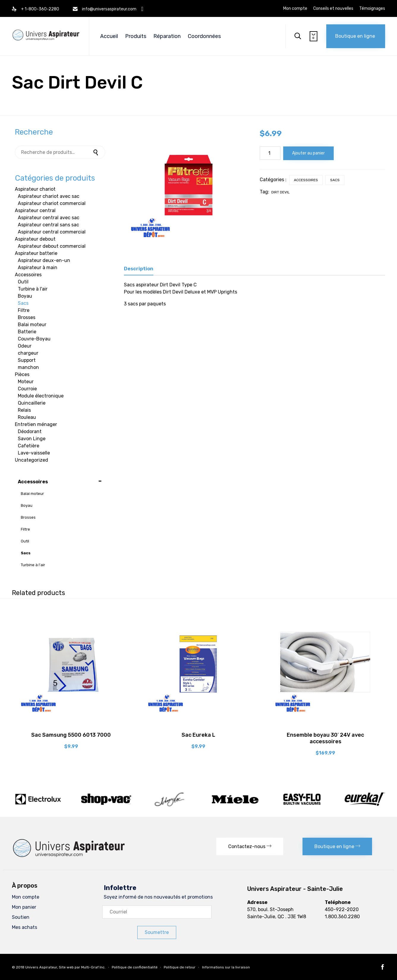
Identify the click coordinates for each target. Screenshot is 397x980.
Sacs (335, 180)
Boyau (25, 296)
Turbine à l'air (33, 289)
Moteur (26, 382)
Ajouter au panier (308, 153)
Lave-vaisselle (34, 453)
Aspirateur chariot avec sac (49, 196)
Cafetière (29, 446)
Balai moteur (32, 325)
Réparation (167, 36)
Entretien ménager (36, 424)
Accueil (109, 36)
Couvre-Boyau (34, 339)
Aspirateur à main (38, 268)
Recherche (96, 152)
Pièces (22, 374)
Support (27, 360)
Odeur (25, 346)
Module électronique (41, 396)
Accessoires (306, 180)
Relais (24, 410)
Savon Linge (32, 439)
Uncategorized (31, 460)
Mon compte (295, 9)
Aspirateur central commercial (52, 232)
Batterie (27, 332)
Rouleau (27, 417)
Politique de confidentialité (135, 967)
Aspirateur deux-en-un (44, 260)
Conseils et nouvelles (333, 9)
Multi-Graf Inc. (93, 967)
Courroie (27, 389)
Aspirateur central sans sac (48, 225)
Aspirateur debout (35, 239)
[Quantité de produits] (270, 153)
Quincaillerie (32, 403)
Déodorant (30, 431)
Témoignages (372, 9)
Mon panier (24, 907)
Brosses (27, 317)
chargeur (28, 353)
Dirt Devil (281, 192)
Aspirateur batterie (36, 253)
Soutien (21, 917)
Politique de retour (180, 967)
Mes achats (25, 927)
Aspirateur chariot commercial (52, 203)
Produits (136, 36)
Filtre (24, 310)
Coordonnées (204, 36)
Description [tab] (139, 269)
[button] (356, 36)
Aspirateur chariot (35, 189)
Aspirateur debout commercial (52, 246)
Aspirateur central (35, 210)
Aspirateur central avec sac (49, 218)
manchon (28, 367)
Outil (23, 282)
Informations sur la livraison (226, 967)
